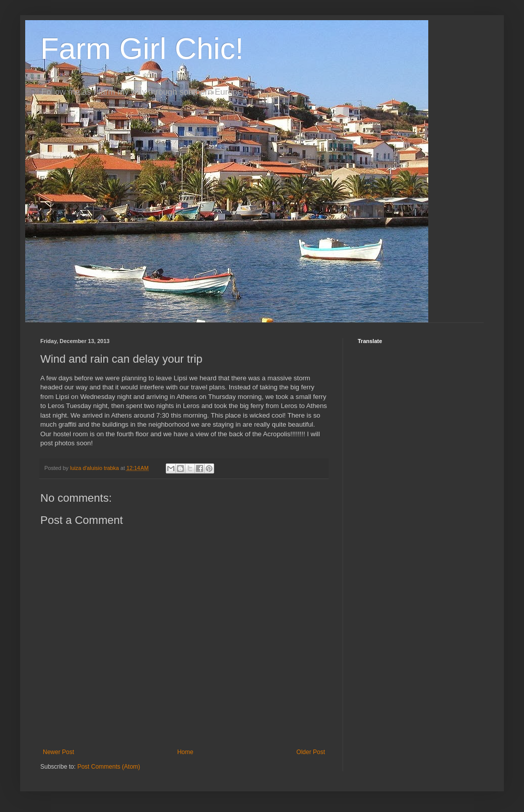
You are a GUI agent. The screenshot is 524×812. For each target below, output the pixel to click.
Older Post (311, 752)
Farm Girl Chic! (142, 49)
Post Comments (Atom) (109, 767)
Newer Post (58, 752)
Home (185, 752)
